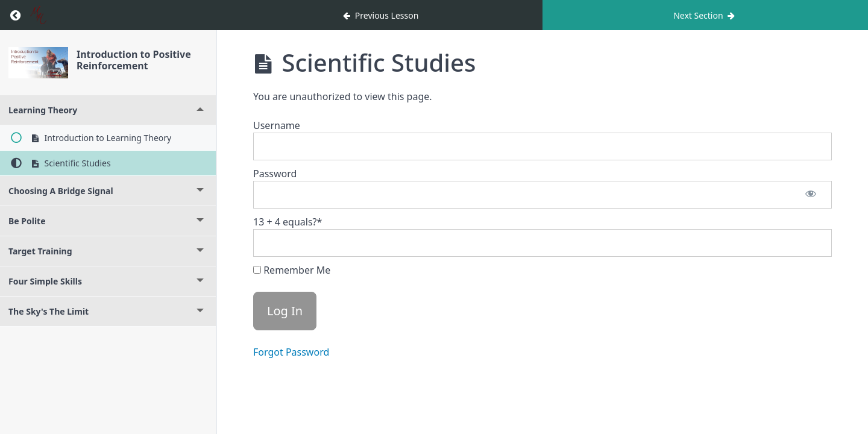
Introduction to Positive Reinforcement (134, 60)
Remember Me (292, 270)
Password (275, 174)
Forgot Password (291, 352)
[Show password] (811, 195)
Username (277, 125)
